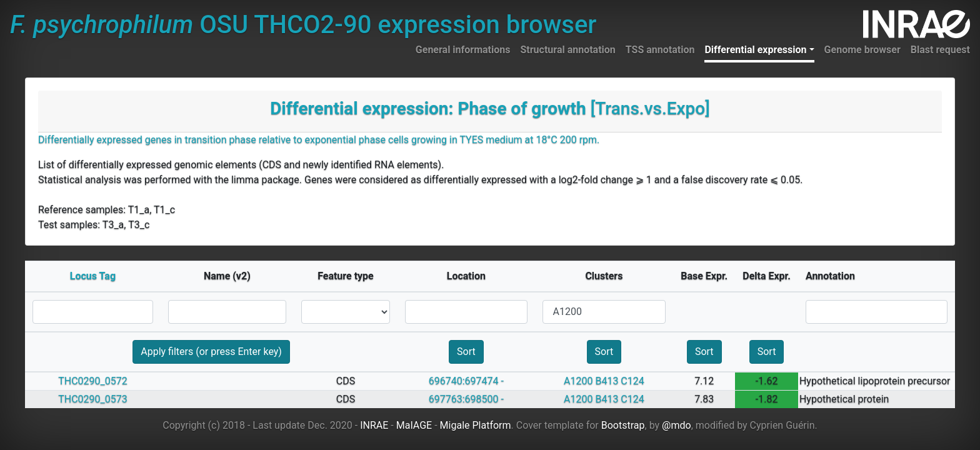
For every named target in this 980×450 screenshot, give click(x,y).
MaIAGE (414, 425)
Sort (466, 352)
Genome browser (862, 50)
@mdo (677, 425)
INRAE (374, 425)
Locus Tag (93, 276)
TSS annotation (660, 50)
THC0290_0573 (93, 399)
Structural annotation (567, 50)
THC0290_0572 (93, 381)
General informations (463, 50)
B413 (607, 381)
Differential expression (755, 50)
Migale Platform (476, 425)
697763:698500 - (466, 399)
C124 (632, 381)
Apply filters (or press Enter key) (211, 352)
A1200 (578, 381)
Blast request (940, 50)
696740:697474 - (466, 381)
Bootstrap (623, 425)
